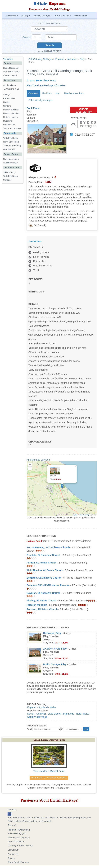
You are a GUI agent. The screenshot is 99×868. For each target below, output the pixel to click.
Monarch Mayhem (16, 842)
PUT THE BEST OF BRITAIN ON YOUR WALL (49, 778)
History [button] (26, 15)
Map (58, 93)
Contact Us (13, 854)
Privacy (11, 858)
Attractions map (12, 89)
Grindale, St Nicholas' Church (44, 555)
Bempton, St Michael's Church (44, 578)
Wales (53, 707)
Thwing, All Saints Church (41, 600)
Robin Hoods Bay (11, 68)
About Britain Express (18, 862)
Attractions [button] (12, 15)
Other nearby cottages (41, 100)
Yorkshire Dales (10, 138)
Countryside (10, 133)
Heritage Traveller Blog (19, 830)
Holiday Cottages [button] (43, 15)
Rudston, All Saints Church (42, 609)
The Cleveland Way (12, 146)
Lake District (55, 714)
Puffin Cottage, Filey (55, 664)
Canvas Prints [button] (63, 15)
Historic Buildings (11, 110)
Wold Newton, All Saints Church (45, 570)
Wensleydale (9, 149)
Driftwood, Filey (52, 633)
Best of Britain (81, 15)
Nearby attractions (74, 93)
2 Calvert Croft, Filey (55, 649)
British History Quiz (17, 834)
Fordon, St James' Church (42, 563)
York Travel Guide (11, 72)
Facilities (47, 93)
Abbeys (7, 95)
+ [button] (30, 465)
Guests (27, 37)
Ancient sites (9, 98)
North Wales (83, 714)
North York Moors (11, 142)
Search (49, 45)
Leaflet (75, 515)
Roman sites (9, 125)
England (60, 59)
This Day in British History (20, 845)
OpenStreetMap (84, 515)
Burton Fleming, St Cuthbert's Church (48, 547)
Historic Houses (10, 117)
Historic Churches (11, 113)
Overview (33, 93)
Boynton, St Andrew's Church (44, 593)
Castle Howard (10, 75)
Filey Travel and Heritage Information (46, 85)
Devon (31, 714)
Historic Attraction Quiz (19, 838)
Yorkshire (72, 59)
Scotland (43, 707)
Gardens (7, 106)
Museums (8, 121)
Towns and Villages (12, 128)
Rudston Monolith (37, 605)
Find (29, 729)
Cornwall (41, 714)
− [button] (30, 468)
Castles (7, 102)
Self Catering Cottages (41, 59)
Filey (82, 59)
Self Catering (9, 172)
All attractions (9, 85)
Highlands (69, 714)
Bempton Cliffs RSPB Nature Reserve (48, 585)
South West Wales (37, 717)
